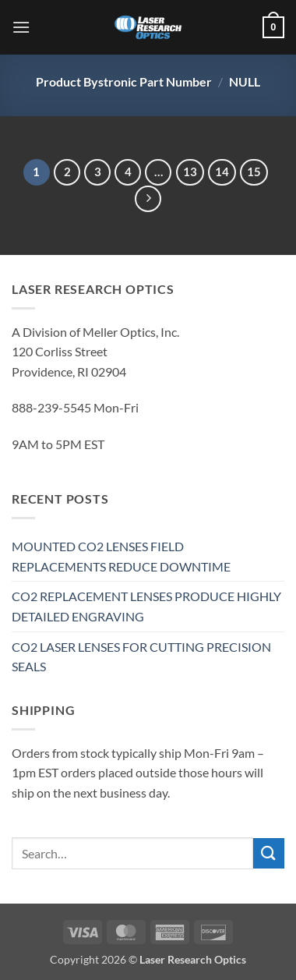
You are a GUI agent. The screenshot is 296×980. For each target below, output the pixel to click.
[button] (21, 27)
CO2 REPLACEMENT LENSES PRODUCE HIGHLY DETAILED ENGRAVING (146, 606)
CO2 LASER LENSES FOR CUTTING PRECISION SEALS (141, 657)
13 (190, 172)
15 (254, 172)
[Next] (148, 199)
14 (222, 172)
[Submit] (269, 853)
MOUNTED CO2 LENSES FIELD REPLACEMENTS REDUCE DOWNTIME (121, 556)
